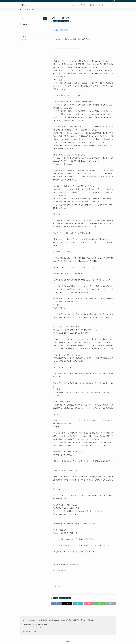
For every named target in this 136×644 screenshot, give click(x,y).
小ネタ (24, 43)
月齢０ (23, 5)
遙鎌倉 (24, 36)
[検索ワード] (33, 18)
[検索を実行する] (45, 18)
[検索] (115, 1)
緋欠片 (24, 40)
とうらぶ (55, 21)
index (24, 29)
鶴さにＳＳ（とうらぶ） (64, 21)
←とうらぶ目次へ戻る (60, 30)
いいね (57, 587)
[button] (56, 603)
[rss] (112, 1)
